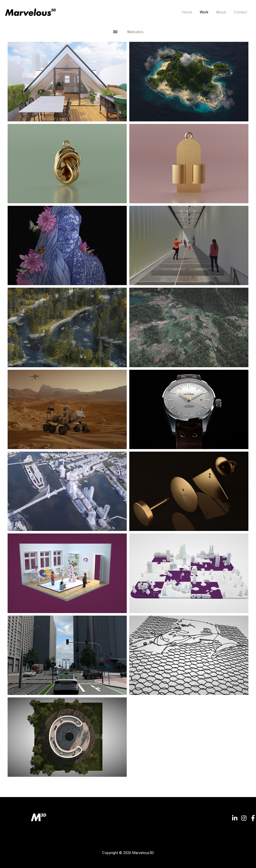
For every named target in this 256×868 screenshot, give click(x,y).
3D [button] (115, 32)
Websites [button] (135, 32)
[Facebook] (253, 818)
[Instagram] (244, 818)
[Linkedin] (235, 818)
